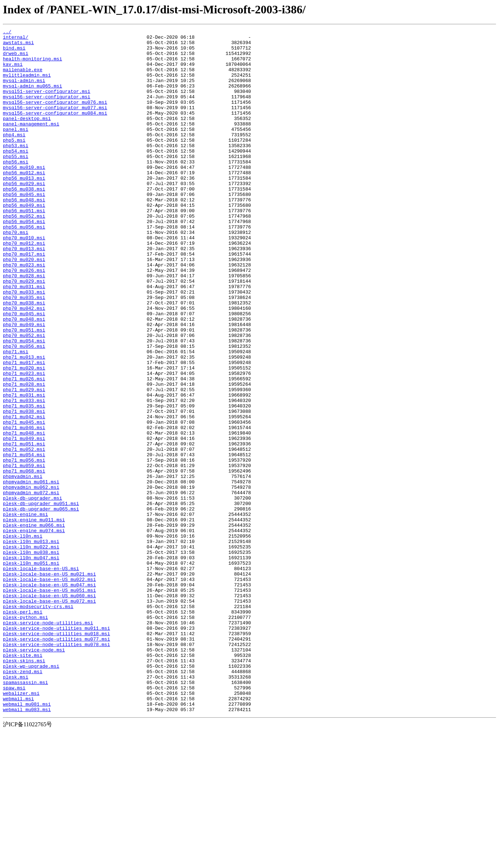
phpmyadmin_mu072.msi (31, 586)
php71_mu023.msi (24, 442)
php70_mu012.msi (24, 286)
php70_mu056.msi (24, 410)
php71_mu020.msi (24, 436)
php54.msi (16, 176)
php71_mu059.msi (24, 553)
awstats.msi (18, 46)
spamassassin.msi (25, 813)
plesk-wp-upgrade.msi (31, 794)
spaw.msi (14, 820)
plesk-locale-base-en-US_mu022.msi (49, 690)
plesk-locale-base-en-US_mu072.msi (49, 716)
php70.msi (16, 273)
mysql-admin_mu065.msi (33, 98)
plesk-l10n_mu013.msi (31, 644)
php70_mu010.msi (24, 280)
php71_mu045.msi (24, 501)
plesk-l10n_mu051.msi (31, 670)
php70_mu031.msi (24, 338)
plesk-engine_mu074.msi (34, 631)
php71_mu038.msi (24, 488)
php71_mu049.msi (24, 521)
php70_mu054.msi (24, 403)
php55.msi (16, 182)
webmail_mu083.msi (27, 846)
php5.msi (14, 163)
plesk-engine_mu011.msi (34, 618)
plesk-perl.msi (23, 729)
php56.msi (16, 189)
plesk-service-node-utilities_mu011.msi (56, 748)
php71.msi (16, 416)
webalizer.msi (21, 826)
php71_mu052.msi (24, 534)
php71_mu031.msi (24, 469)
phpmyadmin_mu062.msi (31, 579)
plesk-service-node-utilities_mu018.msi (56, 755)
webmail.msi (18, 833)
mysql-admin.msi (24, 91)
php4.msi (14, 156)
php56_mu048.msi (24, 234)
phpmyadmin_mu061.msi (31, 573)
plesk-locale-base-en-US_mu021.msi (49, 683)
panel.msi (16, 150)
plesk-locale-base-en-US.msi (41, 677)
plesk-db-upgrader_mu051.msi (41, 599)
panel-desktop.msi (27, 137)
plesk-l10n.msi (23, 638)
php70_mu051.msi (24, 390)
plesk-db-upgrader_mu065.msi (41, 605)
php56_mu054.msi (24, 260)
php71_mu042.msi (24, 495)
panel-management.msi (31, 143)
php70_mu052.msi (24, 397)
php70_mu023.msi (24, 312)
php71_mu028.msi (24, 456)
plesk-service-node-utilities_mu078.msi (56, 768)
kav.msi (13, 72)
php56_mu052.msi (24, 254)
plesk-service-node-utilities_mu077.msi (56, 761)
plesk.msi (16, 807)
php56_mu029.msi (24, 215)
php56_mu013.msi (24, 208)
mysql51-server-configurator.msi (47, 104)
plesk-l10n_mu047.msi (31, 664)
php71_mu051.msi (24, 527)
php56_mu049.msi (24, 241)
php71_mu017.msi (24, 429)
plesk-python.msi (25, 735)
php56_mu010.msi (24, 195)
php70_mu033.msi (24, 345)
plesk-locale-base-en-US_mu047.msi (49, 696)
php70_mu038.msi (24, 358)
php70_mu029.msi (24, 332)
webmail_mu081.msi (27, 839)
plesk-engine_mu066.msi (34, 625)
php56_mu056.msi (24, 267)
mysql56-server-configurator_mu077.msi (55, 124)
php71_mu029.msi (24, 462)
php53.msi (16, 169)
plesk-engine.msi (25, 612)
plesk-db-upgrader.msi (33, 592)
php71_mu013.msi (24, 423)
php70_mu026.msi (24, 319)
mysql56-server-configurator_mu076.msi (55, 117)
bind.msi (14, 52)
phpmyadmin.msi (23, 566)
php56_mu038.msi (24, 221)
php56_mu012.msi (24, 202)
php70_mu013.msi (24, 293)
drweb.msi (16, 59)
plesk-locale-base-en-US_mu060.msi (49, 709)
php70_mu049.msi (24, 384)
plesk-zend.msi (23, 800)
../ (7, 33)
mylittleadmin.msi (27, 85)
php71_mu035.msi (24, 482)
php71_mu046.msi (24, 508)
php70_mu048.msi (24, 377)
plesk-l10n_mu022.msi (31, 651)
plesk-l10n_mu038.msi (31, 657)
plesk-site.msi (23, 781)
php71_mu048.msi (24, 514)
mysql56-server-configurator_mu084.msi (55, 130)
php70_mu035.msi (24, 351)
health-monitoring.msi (33, 65)
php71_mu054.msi (24, 540)
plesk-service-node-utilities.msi (48, 742)
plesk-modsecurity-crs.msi (38, 722)
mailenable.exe (23, 78)
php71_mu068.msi (24, 560)
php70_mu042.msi (24, 364)
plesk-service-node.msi (34, 774)
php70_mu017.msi (24, 299)
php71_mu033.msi (24, 475)
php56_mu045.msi (24, 228)
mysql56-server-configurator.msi (47, 111)
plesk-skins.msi (24, 787)
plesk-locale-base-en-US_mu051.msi (49, 703)
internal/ (16, 39)
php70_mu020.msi (24, 306)
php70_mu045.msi (24, 371)
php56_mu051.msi (24, 247)
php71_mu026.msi (24, 449)
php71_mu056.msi (24, 547)
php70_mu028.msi (24, 325)
